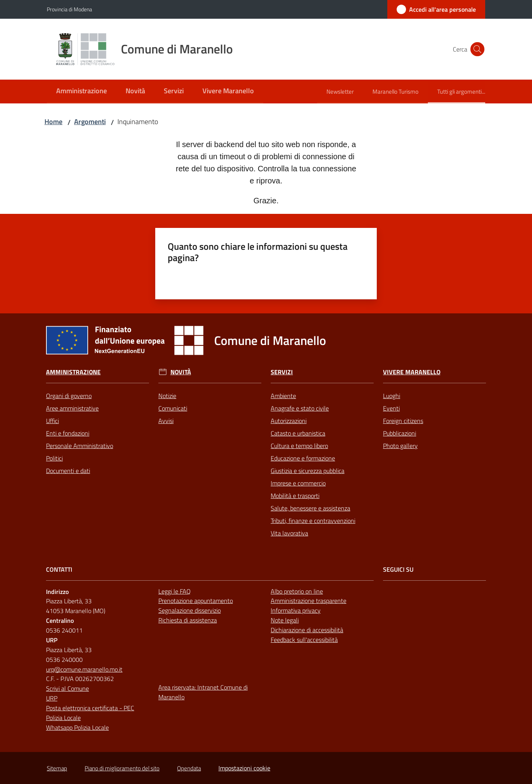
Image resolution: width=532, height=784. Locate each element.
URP (52, 698)
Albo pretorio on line (297, 591)
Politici (54, 458)
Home (53, 122)
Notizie (167, 396)
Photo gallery (400, 446)
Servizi (282, 372)
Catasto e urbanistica (298, 433)
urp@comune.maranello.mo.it (84, 669)
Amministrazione (73, 372)
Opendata (189, 768)
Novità (181, 372)
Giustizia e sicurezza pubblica (308, 471)
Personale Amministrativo (80, 446)
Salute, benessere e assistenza (310, 508)
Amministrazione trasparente (309, 601)
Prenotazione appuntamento (196, 601)
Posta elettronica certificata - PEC (90, 708)
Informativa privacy (296, 610)
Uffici (52, 421)
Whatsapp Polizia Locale (77, 727)
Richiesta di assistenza (188, 620)
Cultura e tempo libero (299, 446)
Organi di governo (69, 396)
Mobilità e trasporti (295, 496)
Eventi (391, 408)
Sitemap (57, 768)
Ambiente (283, 396)
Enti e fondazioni (68, 433)
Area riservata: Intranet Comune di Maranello (203, 692)
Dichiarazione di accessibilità (307, 630)
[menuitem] (82, 92)
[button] (476, 49)
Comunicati (173, 408)
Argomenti (90, 122)
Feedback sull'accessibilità (304, 640)
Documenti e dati (68, 471)
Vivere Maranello (412, 372)
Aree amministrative (72, 408)
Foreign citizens (403, 421)
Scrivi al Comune (67, 688)
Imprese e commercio (298, 483)
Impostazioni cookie (244, 768)
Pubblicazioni (400, 433)
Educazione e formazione (303, 458)
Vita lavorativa (289, 533)
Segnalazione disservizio (190, 610)
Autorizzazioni (289, 421)
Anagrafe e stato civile (300, 408)
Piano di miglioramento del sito (122, 768)
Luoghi (392, 396)
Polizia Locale (63, 718)
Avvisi (166, 421)
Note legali (285, 620)
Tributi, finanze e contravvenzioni (313, 521)
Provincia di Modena (69, 9)
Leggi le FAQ (175, 591)
